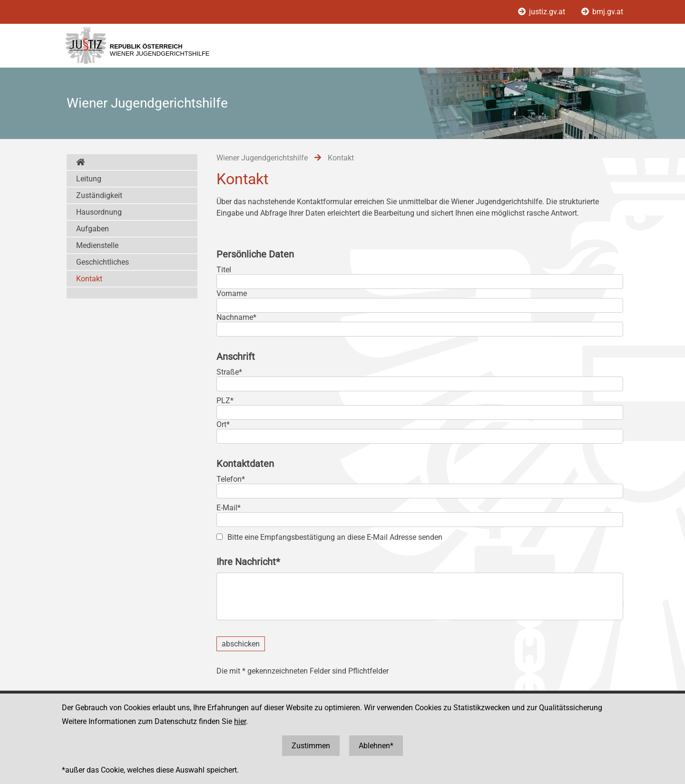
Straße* (229, 372)
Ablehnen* (376, 746)
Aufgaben (93, 229)
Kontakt (89, 279)
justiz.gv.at (543, 12)
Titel (224, 270)
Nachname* (236, 317)
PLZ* (225, 401)
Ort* (223, 424)
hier (240, 721)
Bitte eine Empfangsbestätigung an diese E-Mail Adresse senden (335, 537)
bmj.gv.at (602, 12)
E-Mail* (229, 508)
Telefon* (231, 479)
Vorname (232, 293)
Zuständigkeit (99, 195)
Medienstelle (97, 245)
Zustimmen (311, 746)
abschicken (241, 644)
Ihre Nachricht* (248, 562)
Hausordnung (99, 212)
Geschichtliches (103, 262)
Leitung (89, 179)
